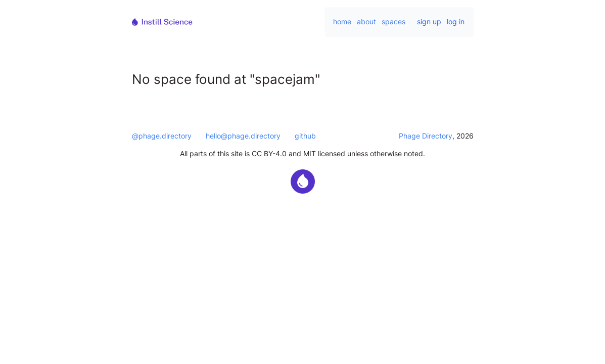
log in (456, 21)
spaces (393, 21)
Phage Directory (426, 136)
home (342, 21)
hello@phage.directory (243, 136)
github (305, 136)
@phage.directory (162, 136)
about (366, 21)
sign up (429, 21)
